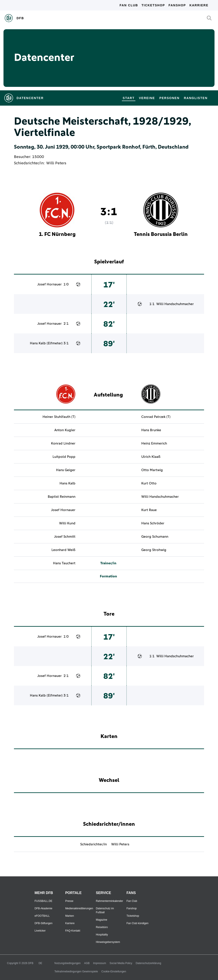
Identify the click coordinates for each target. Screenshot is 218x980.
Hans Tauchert (64, 563)
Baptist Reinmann (62, 497)
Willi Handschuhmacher (175, 304)
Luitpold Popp (64, 457)
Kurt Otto (149, 483)
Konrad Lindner (63, 443)
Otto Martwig (152, 470)
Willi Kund (67, 523)
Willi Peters (56, 163)
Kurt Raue (149, 510)
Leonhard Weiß (63, 550)
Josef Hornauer (49, 284)
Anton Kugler (65, 430)
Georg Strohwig (154, 550)
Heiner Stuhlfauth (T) (59, 417)
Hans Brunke (151, 430)
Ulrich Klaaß (151, 457)
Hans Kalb (38, 343)
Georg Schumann (155, 537)
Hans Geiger (66, 470)
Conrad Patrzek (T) (156, 417)
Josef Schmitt (65, 537)
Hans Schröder (153, 523)
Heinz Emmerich (154, 443)
